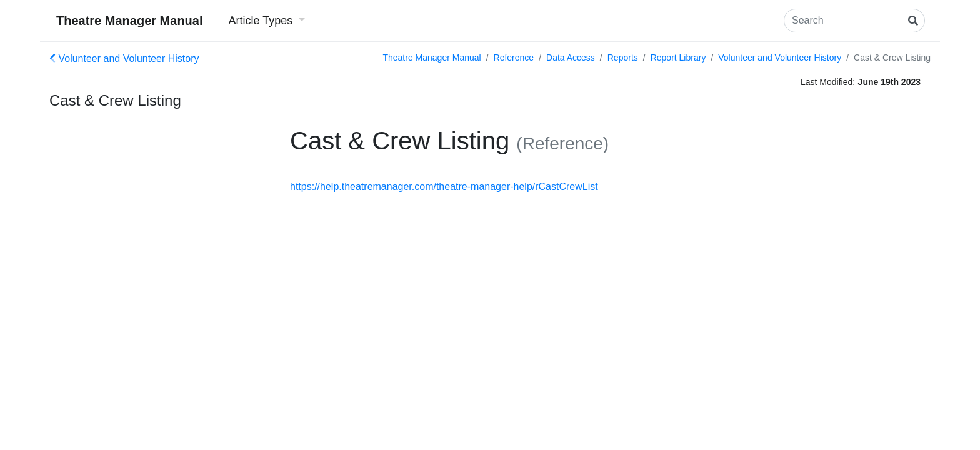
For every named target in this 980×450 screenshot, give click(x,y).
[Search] (854, 21)
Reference (514, 57)
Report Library (678, 57)
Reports (623, 57)
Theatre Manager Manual (130, 21)
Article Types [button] (262, 21)
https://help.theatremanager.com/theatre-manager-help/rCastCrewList (444, 187)
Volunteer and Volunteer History (124, 58)
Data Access (571, 57)
